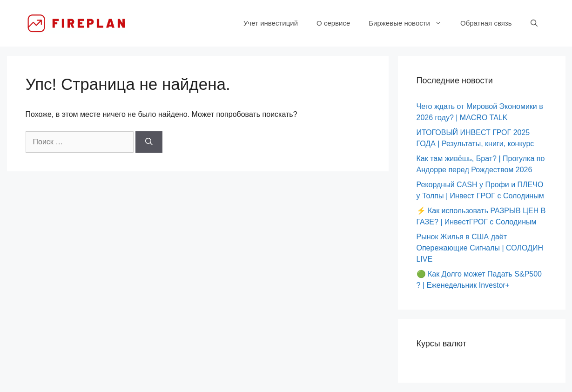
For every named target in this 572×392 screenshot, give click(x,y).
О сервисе (333, 23)
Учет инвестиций (271, 23)
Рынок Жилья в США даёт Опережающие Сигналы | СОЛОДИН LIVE (480, 248)
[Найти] (149, 142)
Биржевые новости (410, 23)
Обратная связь (486, 23)
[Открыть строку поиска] (534, 23)
